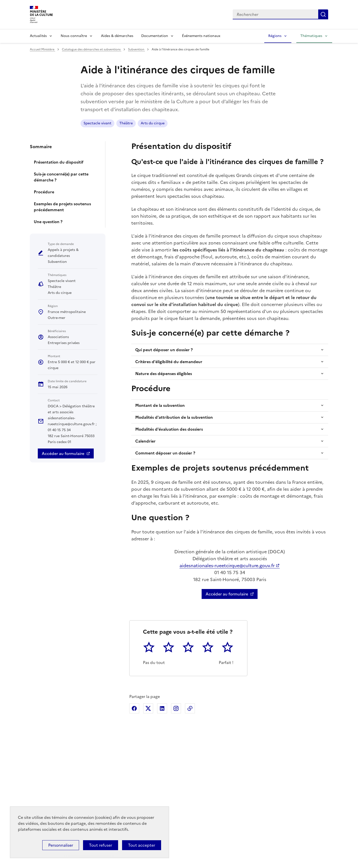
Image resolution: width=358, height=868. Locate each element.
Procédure (44, 192)
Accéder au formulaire (63, 453)
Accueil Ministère (43, 49)
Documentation (155, 36)
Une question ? (48, 222)
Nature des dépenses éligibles (164, 374)
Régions (275, 36)
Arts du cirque (153, 123)
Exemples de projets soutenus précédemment (62, 207)
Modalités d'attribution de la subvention (174, 417)
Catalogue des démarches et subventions (92, 49)
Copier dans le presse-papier (190, 708)
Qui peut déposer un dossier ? (164, 350)
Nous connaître (74, 36)
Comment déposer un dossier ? (165, 453)
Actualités (38, 36)
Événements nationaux (201, 36)
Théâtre (126, 123)
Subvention (136, 49)
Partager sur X (148, 708)
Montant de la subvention (160, 405)
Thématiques (311, 36)
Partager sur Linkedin (162, 708)
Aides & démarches (117, 36)
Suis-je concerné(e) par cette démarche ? (61, 177)
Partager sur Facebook (134, 708)
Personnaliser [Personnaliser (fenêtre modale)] (61, 845)
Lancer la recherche (323, 14)
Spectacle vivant (97, 123)
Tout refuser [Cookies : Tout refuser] (101, 845)
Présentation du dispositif (59, 162)
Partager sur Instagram (176, 708)
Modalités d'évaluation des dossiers (169, 429)
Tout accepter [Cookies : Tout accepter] (142, 845)
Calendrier (145, 441)
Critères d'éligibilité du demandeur (169, 362)
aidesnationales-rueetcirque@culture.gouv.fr (227, 566)
